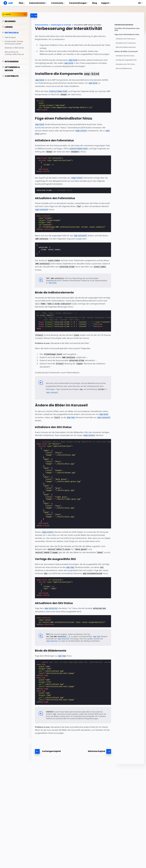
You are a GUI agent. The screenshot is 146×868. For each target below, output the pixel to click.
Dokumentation (38, 3)
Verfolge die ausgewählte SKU (126, 60)
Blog (95, 3)
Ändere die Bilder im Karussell (126, 51)
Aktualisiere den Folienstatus (126, 43)
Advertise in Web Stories (14, 48)
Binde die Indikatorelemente (126, 47)
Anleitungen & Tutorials (61, 25)
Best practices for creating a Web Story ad (14, 53)
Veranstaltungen (79, 3)
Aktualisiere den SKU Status (125, 64)
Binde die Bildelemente (124, 68)
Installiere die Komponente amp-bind (127, 29)
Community (58, 3)
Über (22, 3)
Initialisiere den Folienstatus (126, 39)
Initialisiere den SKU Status (125, 56)
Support (106, 3)
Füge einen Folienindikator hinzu (127, 34)
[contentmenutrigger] (128, 25)
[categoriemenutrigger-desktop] (43, 16)
